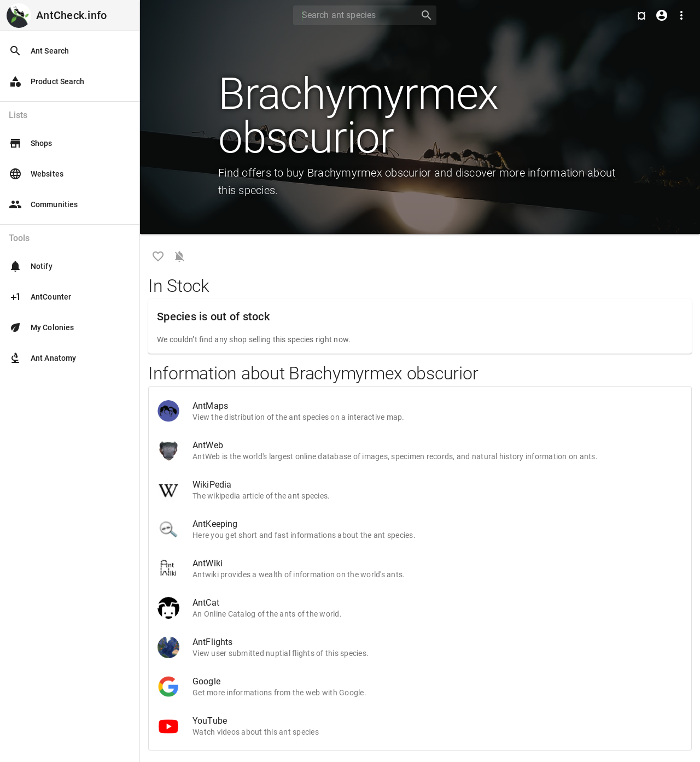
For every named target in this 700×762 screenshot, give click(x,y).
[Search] (353, 15)
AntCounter (40, 297)
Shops (31, 143)
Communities (43, 204)
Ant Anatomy (42, 358)
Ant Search (39, 51)
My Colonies (41, 327)
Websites (36, 174)
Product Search (46, 81)
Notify (31, 266)
